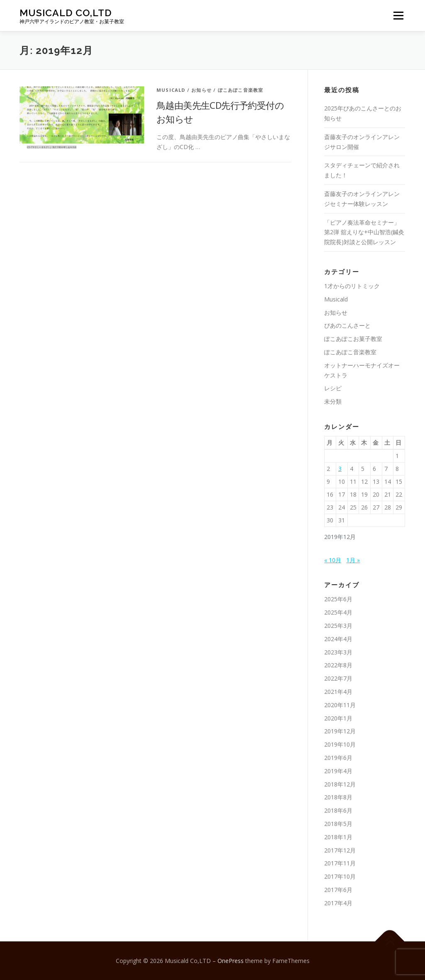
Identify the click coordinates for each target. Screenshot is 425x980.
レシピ (333, 388)
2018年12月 (340, 784)
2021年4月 (338, 692)
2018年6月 (338, 810)
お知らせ (202, 90)
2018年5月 (338, 824)
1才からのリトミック (352, 286)
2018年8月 (338, 797)
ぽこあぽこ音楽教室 (241, 90)
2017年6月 (338, 890)
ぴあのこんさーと (347, 325)
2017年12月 (340, 850)
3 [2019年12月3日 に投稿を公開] (340, 469)
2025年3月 (338, 626)
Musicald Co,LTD (66, 13)
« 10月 (333, 560)
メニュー (398, 16)
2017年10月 (340, 876)
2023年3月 (338, 652)
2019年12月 (340, 731)
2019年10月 (340, 744)
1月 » (353, 560)
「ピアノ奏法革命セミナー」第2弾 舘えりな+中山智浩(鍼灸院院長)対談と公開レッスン (364, 232)
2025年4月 (338, 612)
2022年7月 (338, 678)
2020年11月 (340, 705)
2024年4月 (338, 639)
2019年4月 (338, 771)
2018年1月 (338, 837)
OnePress (231, 961)
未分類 (333, 401)
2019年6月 (338, 758)
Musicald (171, 90)
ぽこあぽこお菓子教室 (353, 339)
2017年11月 (340, 863)
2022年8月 (338, 665)
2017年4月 (338, 903)
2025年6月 (338, 599)
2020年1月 (338, 718)
